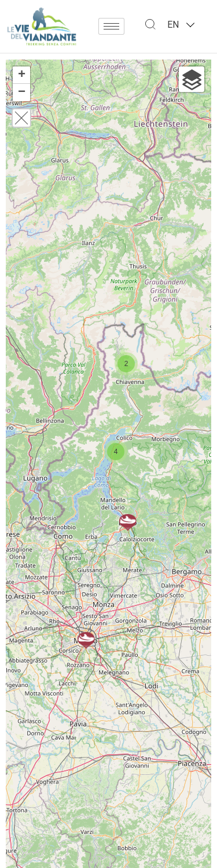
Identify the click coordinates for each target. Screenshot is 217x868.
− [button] (22, 93)
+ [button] (22, 75)
